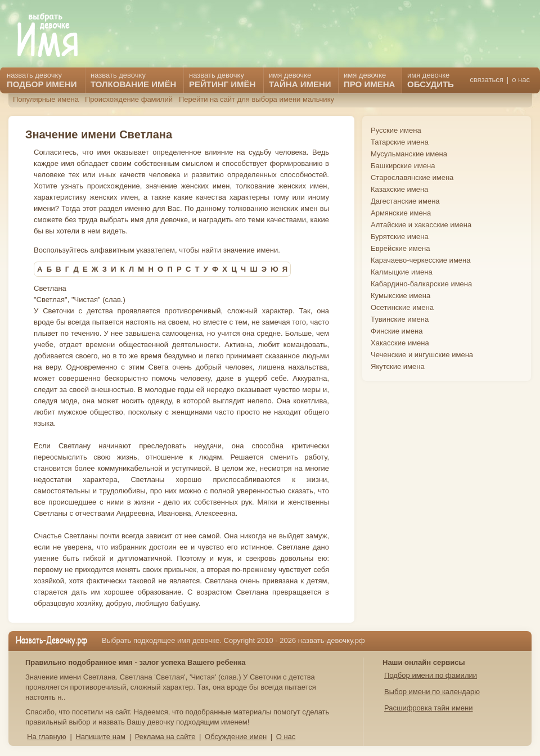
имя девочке (431, 80)
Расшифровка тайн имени (429, 708)
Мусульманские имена (409, 154)
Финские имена (397, 331)
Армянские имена (401, 213)
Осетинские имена (402, 307)
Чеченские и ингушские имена (422, 355)
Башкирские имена (403, 166)
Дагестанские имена (405, 201)
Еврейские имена (400, 248)
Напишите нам (100, 737)
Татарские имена (400, 142)
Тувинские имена (400, 319)
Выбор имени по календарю (432, 692)
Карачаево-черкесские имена (420, 260)
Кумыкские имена (400, 296)
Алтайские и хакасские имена (421, 225)
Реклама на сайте (165, 737)
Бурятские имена (400, 237)
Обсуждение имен (236, 737)
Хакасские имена (400, 343)
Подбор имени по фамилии (431, 675)
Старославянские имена (412, 177)
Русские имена (396, 130)
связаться (486, 80)
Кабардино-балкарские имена (421, 284)
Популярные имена (46, 99)
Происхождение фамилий (129, 99)
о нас (521, 80)
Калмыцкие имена (402, 272)
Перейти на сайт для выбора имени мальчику (256, 99)
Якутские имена (398, 366)
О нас (286, 737)
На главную (47, 737)
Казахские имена (399, 189)
